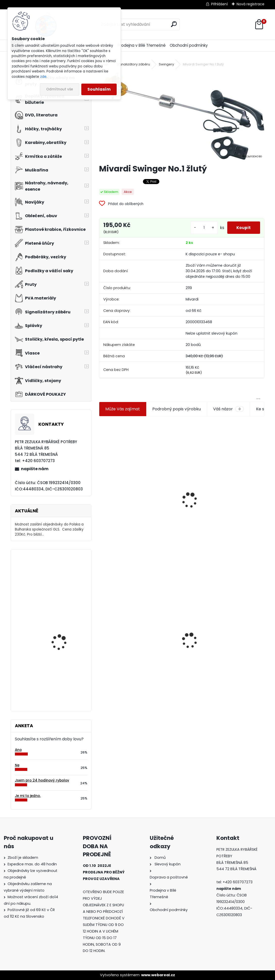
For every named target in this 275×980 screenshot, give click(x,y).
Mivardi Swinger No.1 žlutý (128, 633)
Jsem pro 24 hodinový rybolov (42, 780)
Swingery (166, 64)
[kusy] (202, 228)
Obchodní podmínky (189, 45)
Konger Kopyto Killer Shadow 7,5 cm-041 (224, 638)
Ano (18, 750)
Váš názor (228, 409)
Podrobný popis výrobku (177, 409)
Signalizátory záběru (133, 64)
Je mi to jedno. (28, 796)
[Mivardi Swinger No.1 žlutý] (182, 116)
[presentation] (101, 488)
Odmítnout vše (60, 89)
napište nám (35, 469)
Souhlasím (99, 89)
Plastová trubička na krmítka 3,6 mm (224, 451)
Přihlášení (219, 4)
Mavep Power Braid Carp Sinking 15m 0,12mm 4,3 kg (66, 578)
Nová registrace (251, 4)
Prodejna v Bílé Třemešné (142, 45)
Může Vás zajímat (123, 409)
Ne (17, 765)
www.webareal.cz (158, 975)
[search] (174, 24)
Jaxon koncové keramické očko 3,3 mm (136, 475)
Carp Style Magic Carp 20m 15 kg (64, 635)
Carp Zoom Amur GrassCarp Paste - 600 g (65, 686)
